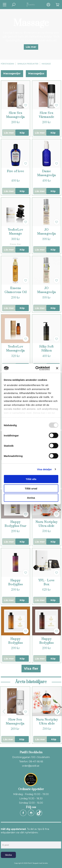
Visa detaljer (44, 469)
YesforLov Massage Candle (15, 234)
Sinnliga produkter (28, 64)
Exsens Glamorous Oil (15, 290)
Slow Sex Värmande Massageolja (47, 117)
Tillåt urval (31, 488)
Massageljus (36, 73)
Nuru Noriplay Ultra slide (46, 524)
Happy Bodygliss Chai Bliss (47, 643)
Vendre (45, 863)
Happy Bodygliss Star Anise (15, 526)
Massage (46, 64)
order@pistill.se (31, 766)
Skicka (8, 855)
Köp (22, 133)
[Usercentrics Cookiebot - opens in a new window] (37, 368)
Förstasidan (7, 64)
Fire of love (16, 171)
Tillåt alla (31, 479)
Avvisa (31, 498)
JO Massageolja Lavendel (47, 234)
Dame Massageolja (47, 173)
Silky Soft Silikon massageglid (46, 351)
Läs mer (31, 47)
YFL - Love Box (46, 582)
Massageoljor (12, 73)
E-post (4, 839)
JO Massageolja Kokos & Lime (46, 292)
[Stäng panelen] (57, 368)
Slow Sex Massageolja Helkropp (15, 117)
